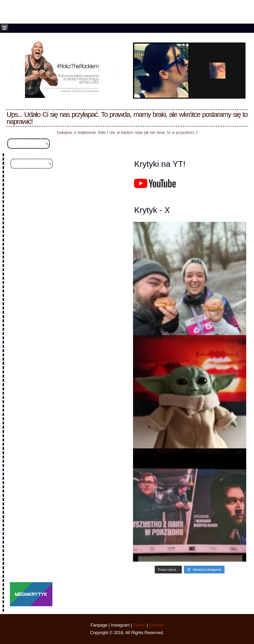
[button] (12, 70)
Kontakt (156, 625)
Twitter (139, 625)
